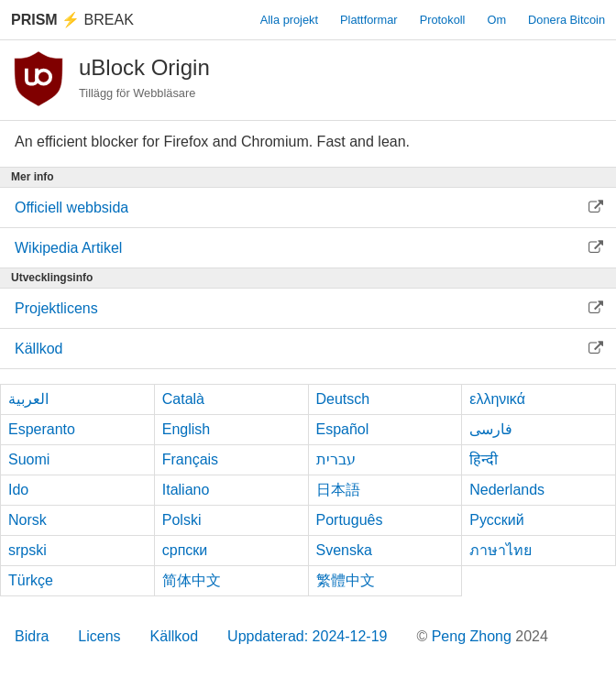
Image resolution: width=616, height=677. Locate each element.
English (186, 429)
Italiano (186, 490)
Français (190, 459)
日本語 (338, 490)
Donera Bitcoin (566, 20)
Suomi (29, 459)
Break (72, 20)
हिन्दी (484, 459)
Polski (182, 520)
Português (350, 520)
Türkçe (31, 580)
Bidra (32, 636)
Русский (496, 520)
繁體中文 (346, 580)
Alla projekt (289, 20)
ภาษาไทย (500, 550)
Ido (18, 490)
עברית (336, 459)
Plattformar (369, 20)
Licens (99, 636)
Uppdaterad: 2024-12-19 (307, 636)
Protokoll (443, 20)
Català (183, 399)
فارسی (491, 429)
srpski (27, 550)
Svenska (344, 550)
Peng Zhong (474, 636)
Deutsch (343, 399)
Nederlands (507, 490)
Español (343, 429)
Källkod (174, 636)
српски (185, 550)
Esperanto (42, 429)
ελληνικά (497, 399)
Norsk (27, 520)
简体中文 (192, 580)
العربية (28, 399)
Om (496, 20)
